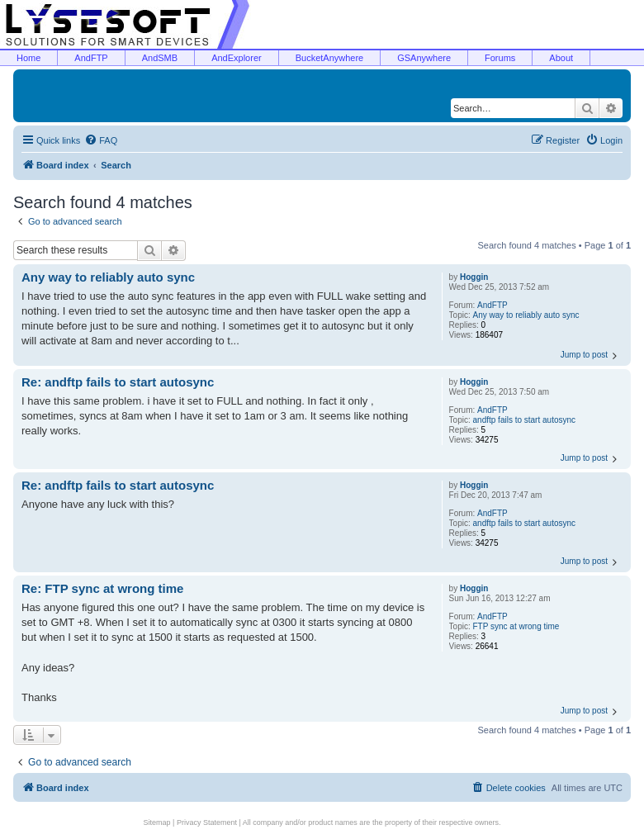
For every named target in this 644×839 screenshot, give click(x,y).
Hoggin (474, 277)
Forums (500, 58)
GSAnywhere (424, 58)
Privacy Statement (207, 822)
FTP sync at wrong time (516, 626)
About (561, 58)
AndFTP (91, 58)
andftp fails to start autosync (525, 420)
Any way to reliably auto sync (526, 315)
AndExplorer (237, 58)
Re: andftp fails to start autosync (118, 382)
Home (28, 58)
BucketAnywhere (330, 58)
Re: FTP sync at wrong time (102, 588)
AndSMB (160, 58)
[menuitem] (101, 140)
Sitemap (157, 822)
